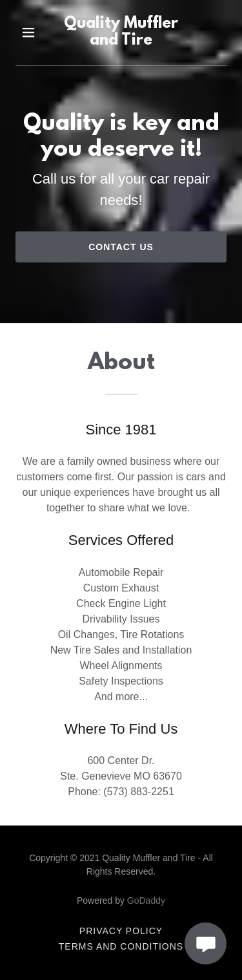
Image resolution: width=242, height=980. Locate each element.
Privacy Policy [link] (121, 931)
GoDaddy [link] (146, 900)
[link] (121, 33)
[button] (29, 32)
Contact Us (121, 247)
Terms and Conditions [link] (121, 946)
